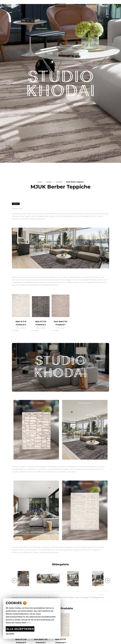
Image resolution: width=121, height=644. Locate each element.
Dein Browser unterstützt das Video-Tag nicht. (60, 367)
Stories (49, 182)
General (59, 182)
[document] (32, 619)
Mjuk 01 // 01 (21, 322)
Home (40, 182)
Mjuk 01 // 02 (41, 322)
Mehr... (30, 623)
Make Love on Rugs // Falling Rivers (90, 598)
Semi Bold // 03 (60, 322)
